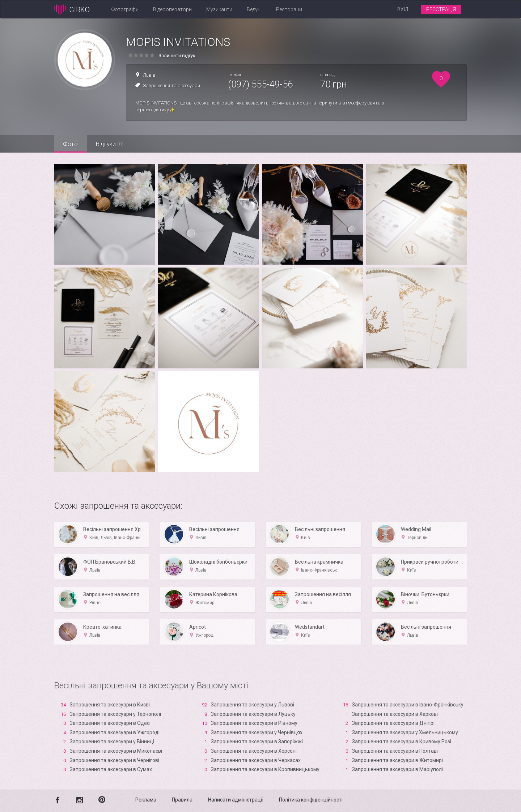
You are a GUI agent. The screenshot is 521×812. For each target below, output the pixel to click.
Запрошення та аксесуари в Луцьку (253, 714)
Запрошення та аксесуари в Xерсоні (254, 751)
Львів (149, 75)
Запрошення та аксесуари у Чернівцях (257, 732)
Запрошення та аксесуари (171, 86)
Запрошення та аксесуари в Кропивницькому (265, 769)
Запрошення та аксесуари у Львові (253, 705)
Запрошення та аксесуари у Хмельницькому (405, 732)
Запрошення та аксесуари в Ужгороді (115, 732)
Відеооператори (172, 9)
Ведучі (254, 9)
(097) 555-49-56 (260, 84)
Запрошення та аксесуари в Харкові (395, 714)
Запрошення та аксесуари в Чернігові (115, 760)
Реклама (146, 800)
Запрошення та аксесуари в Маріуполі (397, 769)
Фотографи (125, 9)
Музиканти (219, 9)
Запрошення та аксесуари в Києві (110, 705)
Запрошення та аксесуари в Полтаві (395, 751)
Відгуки (110, 144)
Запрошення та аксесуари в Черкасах (256, 760)
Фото (71, 144)
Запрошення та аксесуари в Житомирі (397, 760)
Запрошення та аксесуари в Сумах (111, 769)
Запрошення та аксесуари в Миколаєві (116, 751)
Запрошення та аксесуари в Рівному (254, 723)
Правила (182, 800)
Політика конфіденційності (311, 800)
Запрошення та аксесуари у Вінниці (112, 742)
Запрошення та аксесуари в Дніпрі (393, 723)
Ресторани (289, 9)
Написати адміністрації (236, 800)
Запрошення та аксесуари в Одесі (110, 723)
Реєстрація (441, 9)
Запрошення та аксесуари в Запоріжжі (257, 742)
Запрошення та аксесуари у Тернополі (115, 714)
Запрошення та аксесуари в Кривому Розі (402, 742)
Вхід (403, 9)
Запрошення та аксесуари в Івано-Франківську (408, 705)
